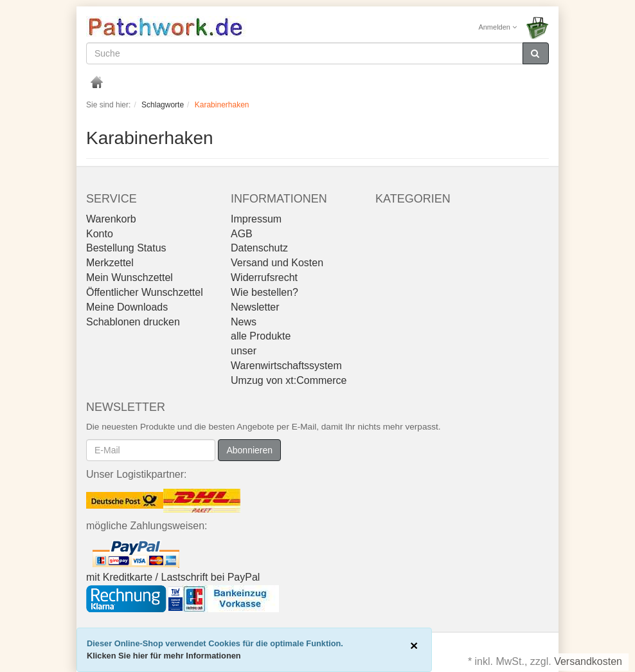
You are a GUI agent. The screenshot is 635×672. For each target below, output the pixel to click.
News (244, 322)
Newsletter (255, 307)
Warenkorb (111, 219)
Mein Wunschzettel (130, 277)
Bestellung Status (126, 248)
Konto (100, 234)
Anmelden (497, 27)
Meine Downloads (127, 307)
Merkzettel (110, 263)
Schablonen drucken (133, 322)
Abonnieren (249, 450)
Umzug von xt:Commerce (289, 380)
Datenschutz (259, 248)
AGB (242, 234)
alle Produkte (261, 336)
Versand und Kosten (277, 263)
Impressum (256, 219)
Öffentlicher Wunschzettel (145, 292)
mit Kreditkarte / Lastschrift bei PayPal (173, 577)
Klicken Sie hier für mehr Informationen (164, 656)
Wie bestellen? (264, 292)
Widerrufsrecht (264, 277)
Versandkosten (588, 661)
